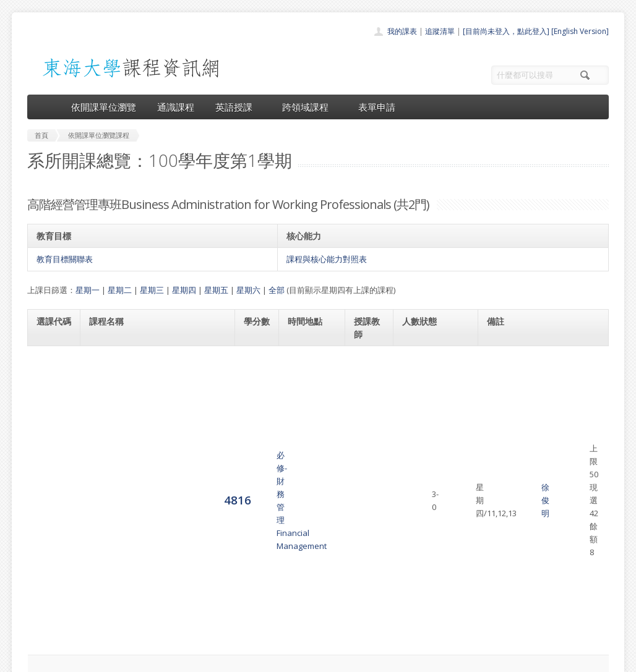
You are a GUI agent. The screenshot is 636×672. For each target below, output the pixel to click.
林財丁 (370, 427)
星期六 (248, 290)
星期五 (216, 290)
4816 (50, 370)
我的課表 (402, 31)
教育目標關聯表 (65, 259)
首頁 (278, 543)
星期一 (88, 290)
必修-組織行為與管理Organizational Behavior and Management (143, 427)
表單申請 (377, 107)
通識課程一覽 (293, 570)
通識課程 (176, 107)
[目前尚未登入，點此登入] (506, 31)
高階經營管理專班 (546, 357)
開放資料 (286, 611)
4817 (50, 426)
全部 (277, 290)
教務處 (235, 659)
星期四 (184, 290)
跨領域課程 (310, 107)
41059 (500, 407)
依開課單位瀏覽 (104, 107)
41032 (500, 357)
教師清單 (286, 625)
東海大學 (38, 659)
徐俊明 (370, 370)
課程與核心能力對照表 (327, 259)
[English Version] (580, 31)
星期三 (152, 290)
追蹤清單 (440, 31)
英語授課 (238, 107)
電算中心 (196, 659)
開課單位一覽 (293, 557)
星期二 (120, 290)
